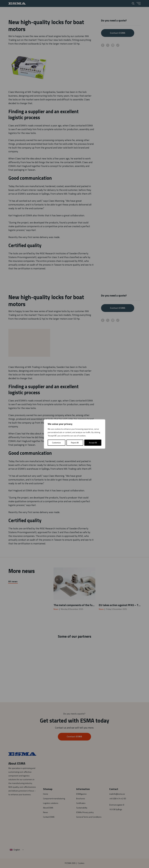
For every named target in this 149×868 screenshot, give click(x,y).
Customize (56, 443)
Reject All (75, 443)
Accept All (93, 443)
